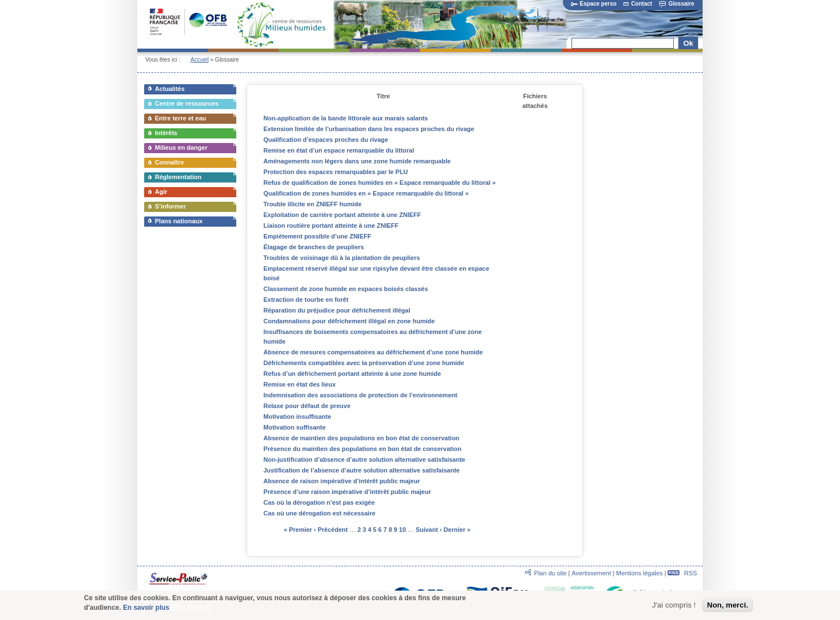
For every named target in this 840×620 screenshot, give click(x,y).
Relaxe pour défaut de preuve (307, 406)
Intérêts (166, 133)
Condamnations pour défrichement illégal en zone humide (349, 321)
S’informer (170, 206)
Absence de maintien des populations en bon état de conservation (361, 438)
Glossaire (677, 4)
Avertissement (591, 573)
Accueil (200, 60)
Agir (161, 192)
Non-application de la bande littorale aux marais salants (346, 118)
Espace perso (594, 4)
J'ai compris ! (674, 608)
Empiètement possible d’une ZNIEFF (317, 236)
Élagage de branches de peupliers (314, 247)
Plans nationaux (179, 221)
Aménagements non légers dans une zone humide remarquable (357, 161)
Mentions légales (640, 573)
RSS (682, 573)
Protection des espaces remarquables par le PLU (336, 172)
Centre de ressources (187, 103)
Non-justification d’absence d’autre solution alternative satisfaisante (364, 459)
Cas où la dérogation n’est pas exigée (319, 502)
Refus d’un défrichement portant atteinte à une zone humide (352, 374)
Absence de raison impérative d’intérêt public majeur (342, 481)
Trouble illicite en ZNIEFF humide (313, 204)
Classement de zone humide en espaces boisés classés (346, 289)
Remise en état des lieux (300, 384)
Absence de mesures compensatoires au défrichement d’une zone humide (373, 352)
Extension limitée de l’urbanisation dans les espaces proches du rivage (369, 129)
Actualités (170, 89)
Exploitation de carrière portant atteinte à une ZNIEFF (342, 215)
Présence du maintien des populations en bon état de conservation (362, 449)
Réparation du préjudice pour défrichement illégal (337, 310)
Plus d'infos (190, 610)
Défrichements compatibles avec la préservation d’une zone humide (364, 363)
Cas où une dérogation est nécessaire (319, 513)
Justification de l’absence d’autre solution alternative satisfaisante (361, 470)
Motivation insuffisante (297, 417)
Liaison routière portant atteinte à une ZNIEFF (331, 226)
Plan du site (550, 573)
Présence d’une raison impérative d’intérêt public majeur (347, 492)
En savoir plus (146, 610)
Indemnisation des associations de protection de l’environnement (360, 395)
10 (402, 530)
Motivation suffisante (295, 427)
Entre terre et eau (180, 118)
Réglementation (178, 177)
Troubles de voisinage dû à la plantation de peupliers (342, 258)
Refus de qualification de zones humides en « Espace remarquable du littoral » (380, 183)
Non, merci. (728, 608)
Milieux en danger (181, 148)
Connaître (169, 162)
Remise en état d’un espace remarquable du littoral (339, 150)
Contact (638, 4)
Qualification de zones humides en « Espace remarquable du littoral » (366, 193)
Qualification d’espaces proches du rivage (326, 140)
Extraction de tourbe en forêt (306, 300)
